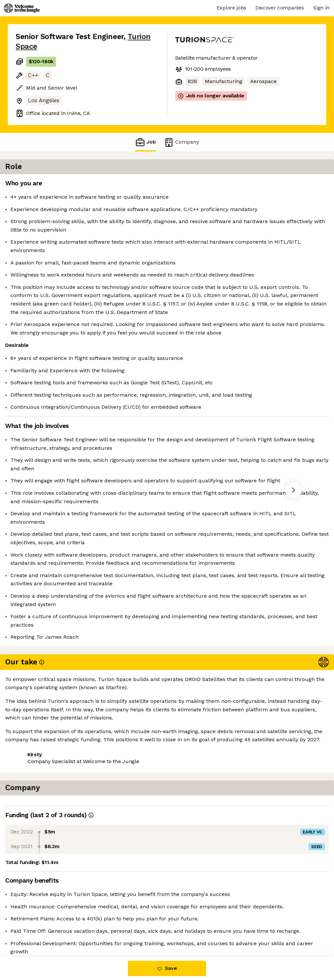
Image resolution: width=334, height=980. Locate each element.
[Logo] (22, 8)
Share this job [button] (34, 929)
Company (181, 142)
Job (145, 142)
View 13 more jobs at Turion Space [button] (105, 929)
